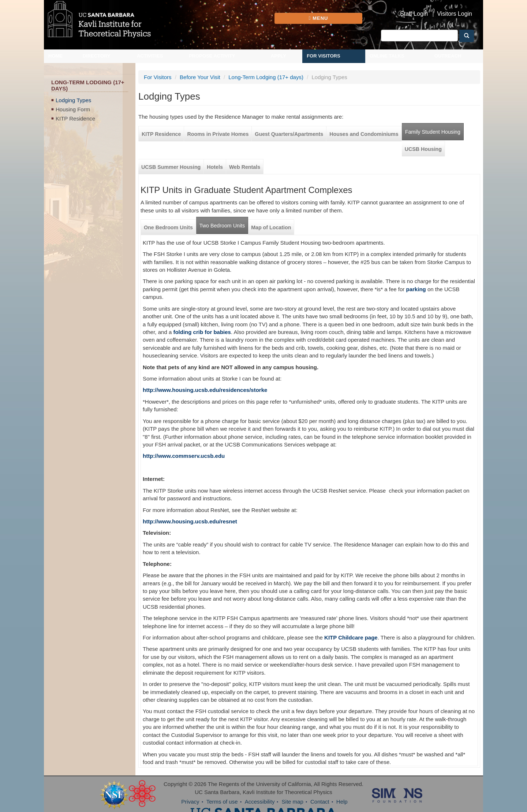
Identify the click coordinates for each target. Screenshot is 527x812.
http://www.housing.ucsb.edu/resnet (190, 521)
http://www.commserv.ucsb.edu (184, 456)
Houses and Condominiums (364, 134)
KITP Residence (75, 118)
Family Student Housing (433, 132)
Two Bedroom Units (222, 226)
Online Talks (387, 56)
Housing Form (73, 109)
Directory (97, 56)
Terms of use (222, 802)
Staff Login (414, 14)
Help (342, 802)
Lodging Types (73, 100)
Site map (293, 802)
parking (416, 289)
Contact (320, 802)
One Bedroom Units (168, 227)
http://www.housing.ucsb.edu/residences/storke (205, 390)
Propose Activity (212, 56)
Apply (279, 56)
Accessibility (260, 802)
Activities (150, 56)
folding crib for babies (202, 332)
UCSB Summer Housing (171, 167)
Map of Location (271, 227)
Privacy (190, 802)
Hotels (215, 167)
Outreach (448, 56)
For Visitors (324, 56)
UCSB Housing (423, 149)
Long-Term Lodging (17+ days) (266, 77)
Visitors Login (455, 14)
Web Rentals (245, 167)
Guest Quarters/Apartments (289, 134)
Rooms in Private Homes (218, 134)
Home (55, 56)
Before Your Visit (200, 77)
